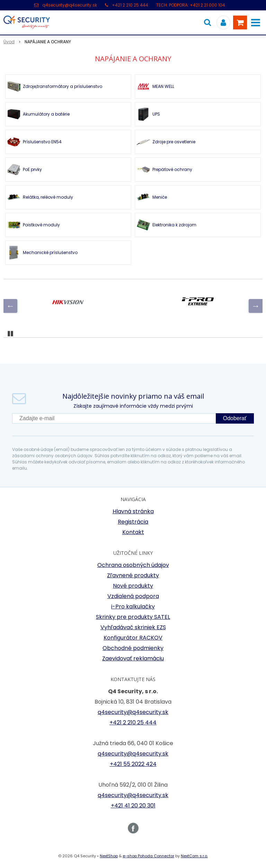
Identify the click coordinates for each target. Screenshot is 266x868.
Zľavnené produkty (133, 575)
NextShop (109, 856)
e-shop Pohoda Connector (148, 856)
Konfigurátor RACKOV (133, 638)
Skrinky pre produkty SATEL (133, 617)
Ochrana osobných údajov (133, 565)
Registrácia (133, 522)
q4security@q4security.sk (70, 5)
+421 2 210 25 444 (130, 5)
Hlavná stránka (133, 511)
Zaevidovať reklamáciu (133, 658)
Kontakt (133, 532)
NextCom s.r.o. (194, 856)
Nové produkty (133, 586)
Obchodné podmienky (133, 648)
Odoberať (235, 418)
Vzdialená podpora (133, 596)
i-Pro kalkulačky (133, 607)
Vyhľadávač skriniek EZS (133, 627)
